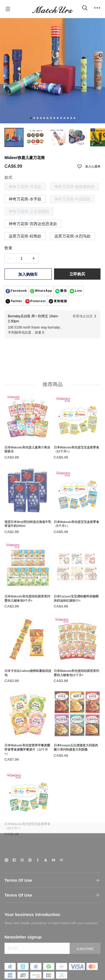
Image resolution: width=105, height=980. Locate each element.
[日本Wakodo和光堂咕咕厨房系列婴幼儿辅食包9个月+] (28, 593)
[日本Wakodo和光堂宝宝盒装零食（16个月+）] (28, 821)
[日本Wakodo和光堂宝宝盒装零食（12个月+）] (77, 444)
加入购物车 (28, 274)
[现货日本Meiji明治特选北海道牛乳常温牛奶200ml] (28, 518)
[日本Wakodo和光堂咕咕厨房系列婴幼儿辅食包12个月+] (77, 667)
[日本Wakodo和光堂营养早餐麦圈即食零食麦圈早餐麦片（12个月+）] (28, 744)
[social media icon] (6, 873)
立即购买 (77, 274)
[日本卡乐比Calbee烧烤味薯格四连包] (28, 667)
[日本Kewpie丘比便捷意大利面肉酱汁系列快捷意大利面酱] (77, 742)
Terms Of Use (18, 892)
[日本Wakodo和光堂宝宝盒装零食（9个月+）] (77, 518)
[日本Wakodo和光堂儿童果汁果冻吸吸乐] (28, 444)
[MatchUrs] (53, 9)
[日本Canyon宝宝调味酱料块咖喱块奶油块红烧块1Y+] (77, 593)
